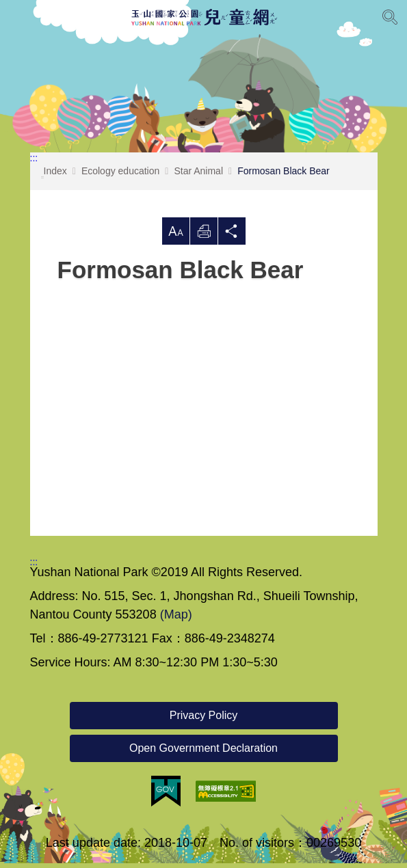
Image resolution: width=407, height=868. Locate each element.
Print (204, 236)
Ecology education (120, 176)
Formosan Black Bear (284, 176)
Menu (17, 17)
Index (54, 177)
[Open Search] (390, 17)
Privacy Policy (204, 720)
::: (34, 163)
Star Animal (198, 176)
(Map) (176, 619)
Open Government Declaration (203, 753)
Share (232, 236)
